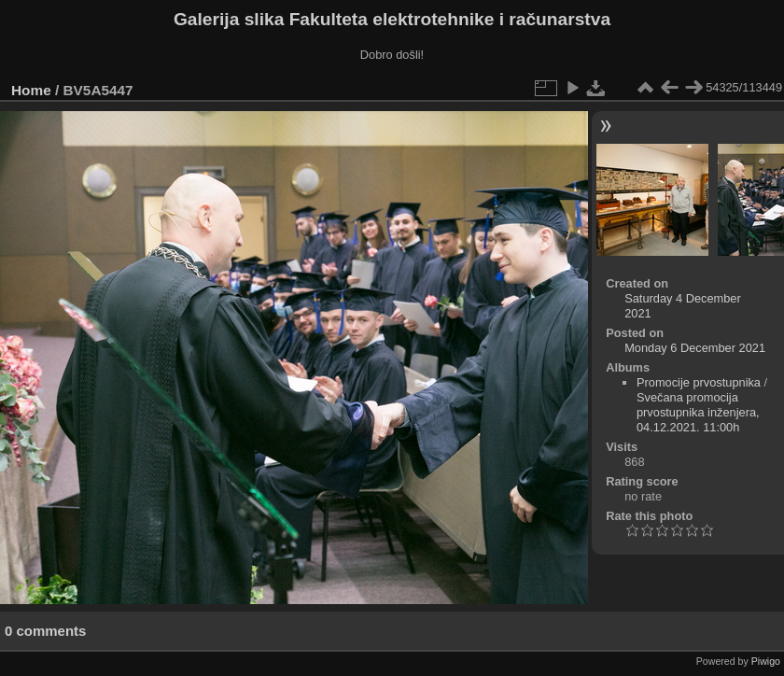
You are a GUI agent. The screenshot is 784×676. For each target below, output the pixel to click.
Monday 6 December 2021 (695, 348)
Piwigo (766, 661)
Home (31, 90)
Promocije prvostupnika (699, 382)
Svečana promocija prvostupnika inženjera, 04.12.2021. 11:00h (698, 412)
